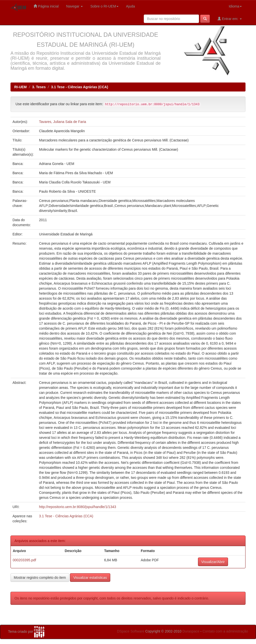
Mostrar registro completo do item (40, 578)
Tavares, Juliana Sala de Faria (62, 122)
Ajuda (130, 6)
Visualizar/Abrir (213, 562)
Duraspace (191, 631)
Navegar (75, 6)
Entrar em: (230, 19)
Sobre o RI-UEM (104, 6)
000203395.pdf (24, 560)
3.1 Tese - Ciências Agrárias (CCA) (79, 87)
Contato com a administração (225, 631)
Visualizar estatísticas (90, 578)
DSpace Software (131, 631)
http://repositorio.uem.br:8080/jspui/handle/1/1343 (77, 507)
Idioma (235, 6)
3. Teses (39, 87)
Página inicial (46, 6)
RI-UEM (20, 87)
